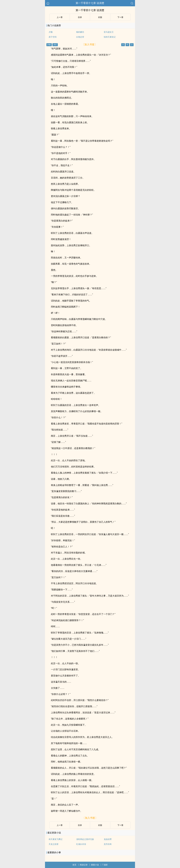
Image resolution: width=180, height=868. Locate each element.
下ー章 (120, 17)
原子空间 (53, 37)
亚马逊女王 (109, 32)
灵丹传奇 (108, 844)
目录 (80, 17)
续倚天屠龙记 (110, 37)
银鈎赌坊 (80, 32)
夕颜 (51, 32)
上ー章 (60, 17)
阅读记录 (84, 865)
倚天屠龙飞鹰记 (56, 839)
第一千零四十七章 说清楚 (90, 3)
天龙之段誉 (54, 844)
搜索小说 (95, 865)
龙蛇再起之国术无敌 (85, 839)
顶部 (105, 865)
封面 (100, 17)
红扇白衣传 (81, 844)
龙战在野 (108, 839)
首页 (74, 865)
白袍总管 (80, 37)
